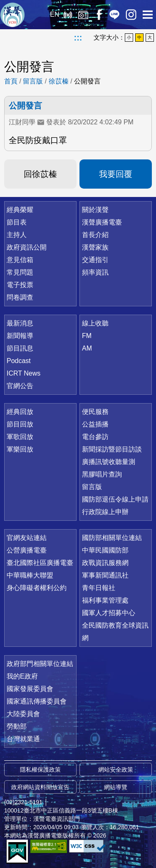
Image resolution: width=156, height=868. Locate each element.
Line (114, 15)
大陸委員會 (23, 714)
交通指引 (95, 260)
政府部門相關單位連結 (40, 664)
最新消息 (20, 323)
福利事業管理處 (105, 600)
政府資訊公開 (27, 247)
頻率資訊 (95, 272)
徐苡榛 (59, 81)
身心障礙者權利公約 (37, 588)
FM (87, 336)
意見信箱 (20, 260)
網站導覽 (116, 787)
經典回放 (83, 15)
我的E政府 (22, 676)
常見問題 (20, 272)
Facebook (99, 15)
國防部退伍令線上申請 (115, 499)
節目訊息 (20, 348)
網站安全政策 (116, 770)
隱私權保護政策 (40, 770)
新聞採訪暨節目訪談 (112, 449)
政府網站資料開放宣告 (40, 787)
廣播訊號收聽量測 (109, 462)
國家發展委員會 (30, 689)
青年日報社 (99, 588)
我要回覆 (116, 174)
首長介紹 (95, 235)
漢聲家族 (95, 247)
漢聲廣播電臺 (12, 15)
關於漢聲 (95, 210)
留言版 (33, 81)
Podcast (19, 361)
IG (131, 15)
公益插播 (95, 424)
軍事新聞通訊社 (105, 575)
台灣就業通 (23, 739)
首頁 (11, 81)
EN (54, 14)
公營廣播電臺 (27, 550)
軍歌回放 (20, 437)
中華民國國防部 (105, 550)
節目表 (17, 222)
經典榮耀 (20, 210)
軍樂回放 (20, 449)
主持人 (17, 235)
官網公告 (20, 386)
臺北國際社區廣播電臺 (40, 563)
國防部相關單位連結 (112, 538)
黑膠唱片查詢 (102, 474)
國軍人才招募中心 (109, 613)
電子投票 (20, 285)
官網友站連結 (27, 538)
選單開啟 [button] (148, 15)
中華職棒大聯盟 (30, 575)
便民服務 (95, 412)
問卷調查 (20, 297)
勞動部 (17, 726)
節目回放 (20, 424)
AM (87, 348)
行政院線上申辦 (105, 512)
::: (78, 38)
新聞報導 (20, 336)
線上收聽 (68, 15)
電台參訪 (95, 437)
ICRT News (24, 373)
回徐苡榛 (40, 174)
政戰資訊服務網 (105, 563)
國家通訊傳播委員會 (37, 701)
